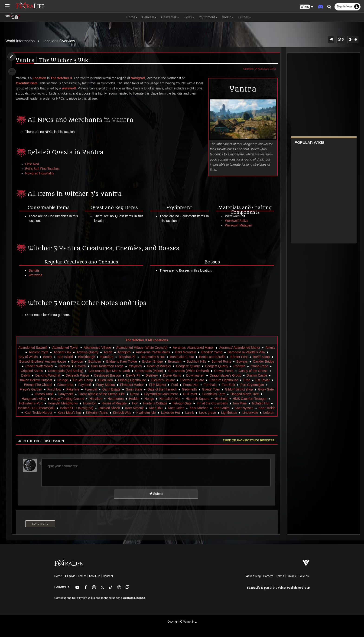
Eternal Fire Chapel (71, 385)
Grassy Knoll (85, 394)
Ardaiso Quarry (95, 352)
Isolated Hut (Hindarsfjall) (80, 408)
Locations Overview (59, 41)
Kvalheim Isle (195, 413)
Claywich (162, 366)
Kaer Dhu (199, 408)
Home (58, 576)
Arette (115, 352)
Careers (268, 576)
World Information (20, 41)
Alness (26, 352)
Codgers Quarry (244, 366)
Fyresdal (130, 389)
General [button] (149, 17)
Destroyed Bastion (140, 375)
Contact (108, 576)
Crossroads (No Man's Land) (140, 371)
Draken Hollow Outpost (69, 380)
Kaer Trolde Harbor (88, 413)
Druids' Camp (117, 380)
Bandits (36, 270)
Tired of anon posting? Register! (247, 440)
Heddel (170, 399)
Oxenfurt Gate (28, 83)
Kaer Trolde (60, 413)
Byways (266, 361)
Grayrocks (107, 394)
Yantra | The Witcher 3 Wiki (54, 61)
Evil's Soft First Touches (44, 169)
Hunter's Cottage (195, 403)
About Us (94, 576)
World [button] (228, 17)
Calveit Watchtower (66, 366)
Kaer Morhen (242, 408)
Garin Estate (150, 389)
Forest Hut (224, 385)
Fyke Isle (112, 389)
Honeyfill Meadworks (103, 403)
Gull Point (231, 394)
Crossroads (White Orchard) (219, 371)
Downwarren (228, 375)
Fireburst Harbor (165, 385)
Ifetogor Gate (222, 403)
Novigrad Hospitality (41, 173)
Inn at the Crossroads (252, 403)
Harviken (132, 399)
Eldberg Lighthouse (166, 380)
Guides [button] (245, 17)
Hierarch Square (234, 399)
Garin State (173, 389)
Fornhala (243, 385)
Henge (185, 399)
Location (41, 78)
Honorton (130, 403)
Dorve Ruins (204, 375)
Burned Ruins (245, 361)
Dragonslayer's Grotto (258, 375)
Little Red (34, 164)
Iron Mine (27, 408)
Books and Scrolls (226, 357)
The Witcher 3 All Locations (147, 340)
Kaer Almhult (178, 408)
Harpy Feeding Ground (104, 399)
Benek (61, 357)
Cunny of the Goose (34, 375)
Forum (82, 576)
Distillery (184, 375)
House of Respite (154, 403)
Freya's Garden (70, 389)
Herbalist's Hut (206, 399)
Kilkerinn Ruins (146, 413)
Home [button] (132, 17)
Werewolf (37, 275)
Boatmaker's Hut (166, 357)
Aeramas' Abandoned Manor (198, 348)
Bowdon (101, 361)
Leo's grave (257, 413)
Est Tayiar (44, 385)
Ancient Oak (70, 352)
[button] (306, 7)
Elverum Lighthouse (257, 380)
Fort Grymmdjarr (41, 389)
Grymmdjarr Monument (202, 394)
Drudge (97, 380)
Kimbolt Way (171, 413)
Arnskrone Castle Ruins (160, 352)
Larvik (239, 413)
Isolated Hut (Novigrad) (120, 408)
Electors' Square (226, 380)
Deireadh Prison (110, 375)
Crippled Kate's (63, 371)
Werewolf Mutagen (237, 225)
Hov (175, 403)
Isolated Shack (153, 408)
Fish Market (190, 385)
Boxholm (119, 361)
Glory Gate (63, 394)
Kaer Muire (265, 408)
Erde (29, 385)
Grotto (175, 394)
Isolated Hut (48, 408)
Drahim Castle (37, 380)
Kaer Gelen (219, 408)
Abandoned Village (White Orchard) (147, 348)
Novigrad (139, 78)
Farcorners (98, 385)
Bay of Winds (42, 357)
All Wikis (70, 576)
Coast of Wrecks (186, 366)
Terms (280, 576)
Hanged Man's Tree (39, 399)
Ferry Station (138, 385)
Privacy (291, 576)
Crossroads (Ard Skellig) (97, 371)
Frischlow (93, 389)
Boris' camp (30, 361)
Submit (156, 494)
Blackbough (100, 357)
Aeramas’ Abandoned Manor (244, 348)
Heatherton (152, 399)
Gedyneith (228, 389)
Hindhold (257, 399)
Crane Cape (38, 371)
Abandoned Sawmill (37, 348)
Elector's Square (197, 380)
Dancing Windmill (80, 375)
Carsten (91, 366)
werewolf (70, 88)
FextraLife (254, 588)
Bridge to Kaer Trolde (146, 361)
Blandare (120, 357)
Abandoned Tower (70, 348)
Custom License (134, 598)
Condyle (266, 366)
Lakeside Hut (220, 413)
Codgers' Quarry (215, 366)
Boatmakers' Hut (195, 357)
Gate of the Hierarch (201, 389)
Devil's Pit (166, 375)
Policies (304, 576)
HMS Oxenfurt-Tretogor (37, 403)
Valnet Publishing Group (294, 588)
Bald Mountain (193, 352)
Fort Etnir (261, 385)
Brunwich (199, 361)
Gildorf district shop (36, 394)
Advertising (253, 576)
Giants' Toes (250, 389)
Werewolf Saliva (236, 221)
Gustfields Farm (255, 394)
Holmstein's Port (71, 403)
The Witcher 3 (63, 78)
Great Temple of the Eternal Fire (143, 394)
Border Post (253, 357)
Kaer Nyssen (37, 413)
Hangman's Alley (70, 399)
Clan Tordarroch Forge (134, 366)
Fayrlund (117, 385)
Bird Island (79, 357)
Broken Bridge (177, 361)
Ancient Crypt (46, 352)
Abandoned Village (102, 348)
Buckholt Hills (221, 361)
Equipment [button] (208, 17)
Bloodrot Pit (140, 357)
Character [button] (170, 17)
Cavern (108, 366)
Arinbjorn (131, 352)
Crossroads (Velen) (180, 371)
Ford (207, 385)
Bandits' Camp (219, 352)
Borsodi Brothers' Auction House (67, 361)
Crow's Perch (255, 371)
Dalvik (58, 375)
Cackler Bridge (37, 366)
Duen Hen (139, 380)
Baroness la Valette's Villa (253, 352)
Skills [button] (189, 17)
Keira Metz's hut (118, 413)
